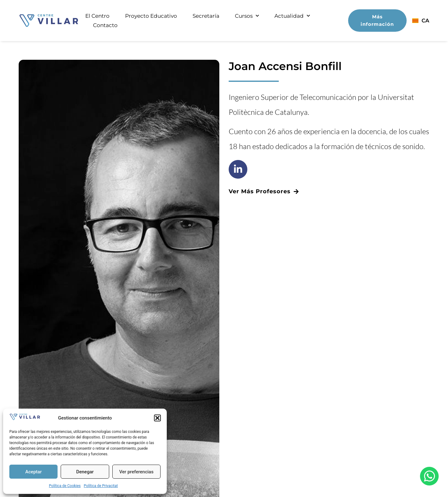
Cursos (247, 16)
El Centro (97, 16)
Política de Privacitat (101, 486)
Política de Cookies (65, 486)
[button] (157, 418)
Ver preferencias (136, 472)
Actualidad (292, 16)
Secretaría (206, 16)
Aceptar (33, 472)
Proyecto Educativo (151, 16)
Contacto (105, 25)
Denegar (85, 472)
